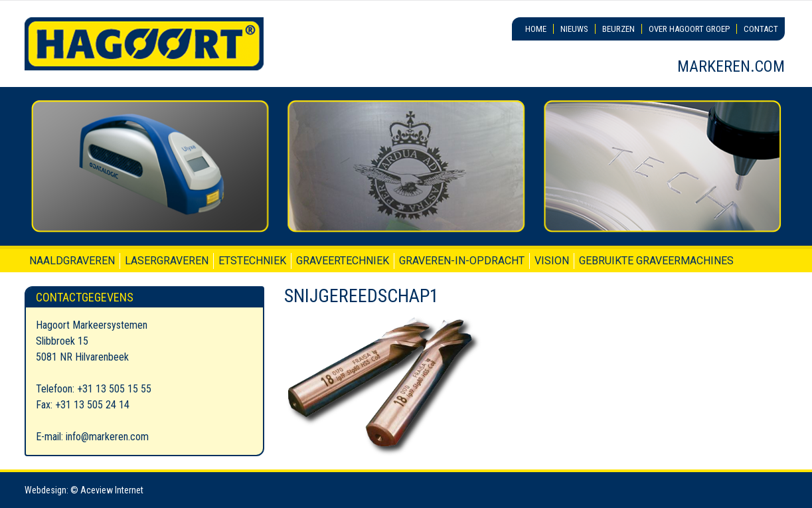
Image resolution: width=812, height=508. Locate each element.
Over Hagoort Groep (689, 29)
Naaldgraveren (72, 261)
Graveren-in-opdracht (462, 261)
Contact (761, 29)
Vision (552, 261)
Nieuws (574, 29)
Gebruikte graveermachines (656, 261)
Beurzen (618, 29)
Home (536, 29)
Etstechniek (252, 261)
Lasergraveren (167, 261)
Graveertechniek (343, 261)
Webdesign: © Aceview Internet (84, 490)
